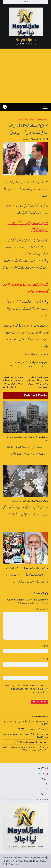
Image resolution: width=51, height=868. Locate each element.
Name (45, 646)
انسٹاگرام (44, 793)
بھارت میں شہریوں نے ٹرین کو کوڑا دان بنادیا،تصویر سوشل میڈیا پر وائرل (30, 501)
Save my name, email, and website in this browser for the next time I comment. (25, 689)
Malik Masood (27, 861)
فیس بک (45, 779)
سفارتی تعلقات (29, 366)
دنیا (11, 362)
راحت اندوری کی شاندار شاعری (35, 742)
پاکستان (24, 362)
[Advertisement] (26, 76)
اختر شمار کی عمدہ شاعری (37, 729)
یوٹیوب (46, 789)
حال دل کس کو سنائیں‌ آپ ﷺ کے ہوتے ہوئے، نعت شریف (26, 721)
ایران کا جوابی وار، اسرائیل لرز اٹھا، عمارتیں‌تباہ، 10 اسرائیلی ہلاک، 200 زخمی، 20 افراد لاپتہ (26, 439)
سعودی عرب (42, 366)
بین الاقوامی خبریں (26, 119)
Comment (42, 609)
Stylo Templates (11, 864)
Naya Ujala (26, 40)
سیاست (17, 366)
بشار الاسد (34, 362)
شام (11, 366)
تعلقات (17, 362)
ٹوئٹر (46, 784)
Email (45, 659)
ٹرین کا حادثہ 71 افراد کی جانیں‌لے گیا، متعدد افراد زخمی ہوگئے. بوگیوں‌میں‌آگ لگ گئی (26, 748)
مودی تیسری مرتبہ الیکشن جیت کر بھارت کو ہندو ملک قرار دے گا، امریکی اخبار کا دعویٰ (27, 569)
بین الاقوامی (42, 119)
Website (44, 673)
